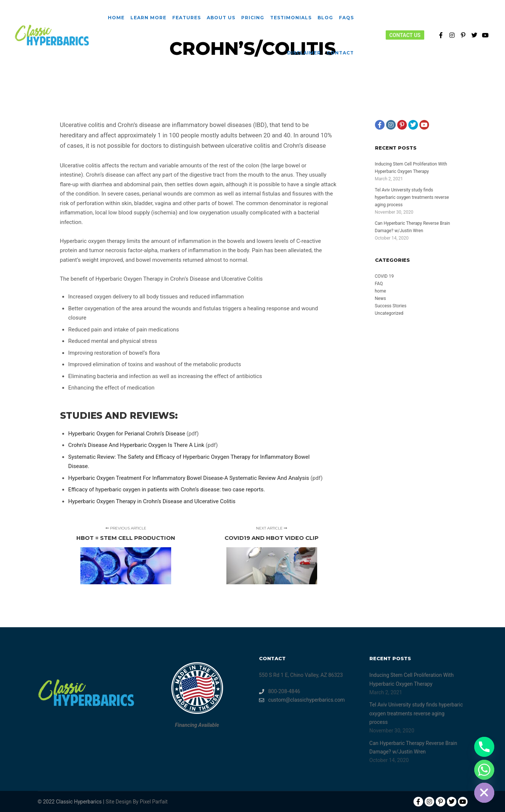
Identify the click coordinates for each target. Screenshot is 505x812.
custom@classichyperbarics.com (302, 700)
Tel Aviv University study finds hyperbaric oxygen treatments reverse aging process (412, 197)
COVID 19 (384, 276)
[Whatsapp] (484, 770)
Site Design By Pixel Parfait (137, 802)
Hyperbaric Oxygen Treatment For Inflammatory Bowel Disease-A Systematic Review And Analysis (189, 478)
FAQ (379, 284)
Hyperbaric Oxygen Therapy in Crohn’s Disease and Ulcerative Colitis (152, 501)
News (381, 298)
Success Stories (391, 306)
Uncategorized (389, 313)
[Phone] (484, 747)
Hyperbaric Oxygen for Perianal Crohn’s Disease (127, 434)
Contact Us (405, 35)
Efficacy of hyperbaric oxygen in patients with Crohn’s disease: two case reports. (167, 489)
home (381, 291)
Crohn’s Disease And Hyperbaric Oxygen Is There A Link (137, 445)
